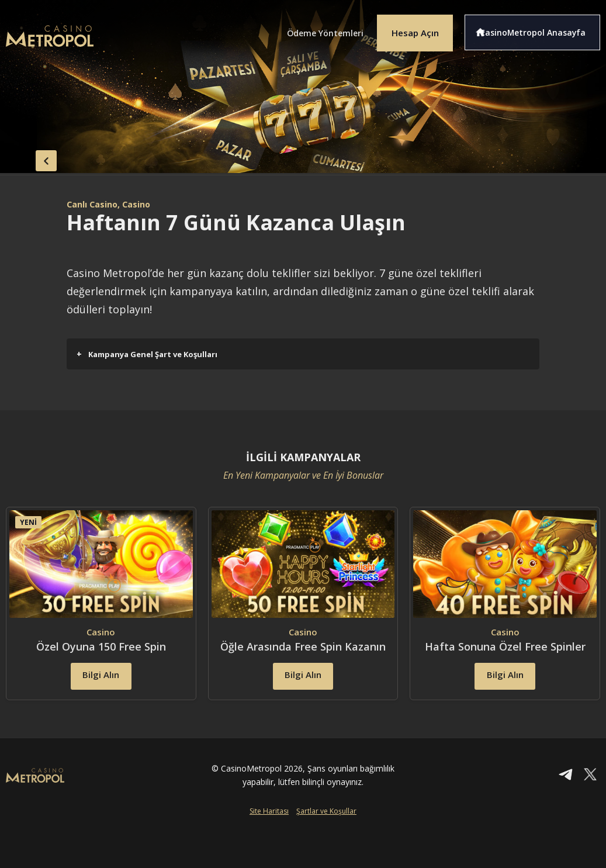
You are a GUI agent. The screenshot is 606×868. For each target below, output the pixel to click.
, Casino (143, 204)
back (29, 157)
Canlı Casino (96, 204)
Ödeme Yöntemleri (305, 28)
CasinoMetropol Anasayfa (539, 28)
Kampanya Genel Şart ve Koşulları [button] (147, 354)
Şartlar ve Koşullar (326, 836)
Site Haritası (269, 836)
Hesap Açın (407, 28)
